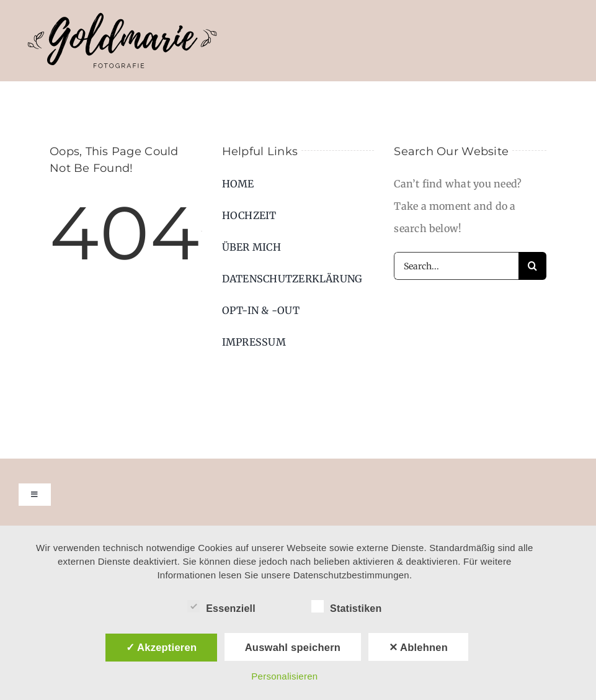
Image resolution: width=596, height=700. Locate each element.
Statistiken (347, 607)
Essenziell (221, 607)
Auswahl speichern (293, 647)
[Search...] (456, 266)
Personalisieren (284, 676)
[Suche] (532, 266)
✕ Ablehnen (419, 647)
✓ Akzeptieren (162, 647)
